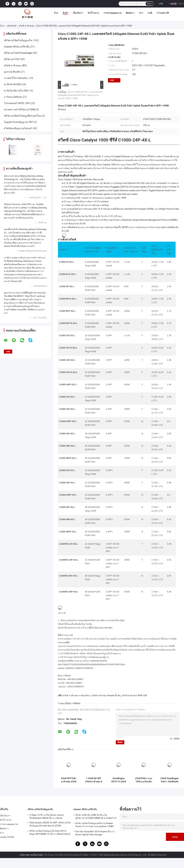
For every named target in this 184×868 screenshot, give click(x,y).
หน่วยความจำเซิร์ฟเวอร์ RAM (20, 109)
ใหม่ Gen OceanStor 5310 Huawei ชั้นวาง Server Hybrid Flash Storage (95, 833)
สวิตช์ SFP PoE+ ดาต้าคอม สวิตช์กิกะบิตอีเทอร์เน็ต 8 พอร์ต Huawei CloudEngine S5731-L (69, 780)
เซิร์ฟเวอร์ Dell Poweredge (18, 53)
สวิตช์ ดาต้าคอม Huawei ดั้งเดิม (106, 695)
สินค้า (65, 13)
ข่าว (141, 13)
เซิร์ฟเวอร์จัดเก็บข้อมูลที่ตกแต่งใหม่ (23, 116)
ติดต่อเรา (130, 13)
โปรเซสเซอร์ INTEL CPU (17, 103)
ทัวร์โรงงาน (93, 13)
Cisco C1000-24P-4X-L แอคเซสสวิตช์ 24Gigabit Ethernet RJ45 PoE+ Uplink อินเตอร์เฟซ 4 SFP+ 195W (80, 95)
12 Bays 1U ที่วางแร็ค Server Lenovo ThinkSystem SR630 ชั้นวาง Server (46, 817)
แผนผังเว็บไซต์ (7, 837)
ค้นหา (149, 4)
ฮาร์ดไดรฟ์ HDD (12, 84)
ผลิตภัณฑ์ (12, 26)
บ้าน (56, 13)
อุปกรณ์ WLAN (12, 72)
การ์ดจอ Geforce (13, 97)
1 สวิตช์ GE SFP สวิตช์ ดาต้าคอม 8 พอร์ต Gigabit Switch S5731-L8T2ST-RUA (94, 780)
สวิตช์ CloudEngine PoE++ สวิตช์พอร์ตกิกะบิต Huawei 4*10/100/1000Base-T (170, 780)
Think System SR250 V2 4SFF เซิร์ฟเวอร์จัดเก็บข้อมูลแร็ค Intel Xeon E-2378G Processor (50, 825)
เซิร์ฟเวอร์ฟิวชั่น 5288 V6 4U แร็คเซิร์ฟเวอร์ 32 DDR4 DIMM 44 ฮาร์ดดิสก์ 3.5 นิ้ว (96, 817)
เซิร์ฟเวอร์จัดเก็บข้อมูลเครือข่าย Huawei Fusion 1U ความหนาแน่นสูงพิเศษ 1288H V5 (94, 825)
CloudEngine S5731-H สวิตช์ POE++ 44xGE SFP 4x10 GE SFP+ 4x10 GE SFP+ (119, 780)
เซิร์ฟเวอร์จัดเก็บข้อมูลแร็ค (18, 40)
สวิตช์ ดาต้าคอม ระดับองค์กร (76, 695)
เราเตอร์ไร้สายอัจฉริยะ (16, 78)
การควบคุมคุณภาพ (112, 13)
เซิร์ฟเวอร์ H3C (12, 59)
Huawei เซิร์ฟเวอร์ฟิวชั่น (17, 47)
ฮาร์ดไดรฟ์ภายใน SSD (16, 91)
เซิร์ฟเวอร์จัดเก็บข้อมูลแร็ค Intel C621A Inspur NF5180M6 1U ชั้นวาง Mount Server (50, 832)
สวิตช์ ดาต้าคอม (26, 26)
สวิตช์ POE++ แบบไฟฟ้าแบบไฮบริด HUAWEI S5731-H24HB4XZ (144, 780)
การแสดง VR (163, 13)
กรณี (150, 13)
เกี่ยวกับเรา (78, 13)
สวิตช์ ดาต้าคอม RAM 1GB (134, 695)
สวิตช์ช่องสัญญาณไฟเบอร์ (18, 128)
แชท (161, 4)
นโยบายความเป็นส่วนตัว (31, 855)
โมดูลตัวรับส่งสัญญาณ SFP (18, 122)
